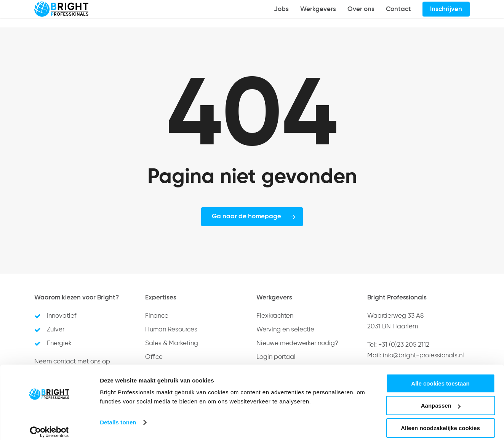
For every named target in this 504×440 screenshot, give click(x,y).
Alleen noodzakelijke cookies (440, 421)
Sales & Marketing (172, 343)
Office (154, 357)
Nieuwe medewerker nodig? (297, 343)
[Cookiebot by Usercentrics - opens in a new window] (49, 425)
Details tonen (118, 415)
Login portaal (276, 357)
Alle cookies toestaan (440, 377)
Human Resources (171, 330)
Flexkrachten (275, 316)
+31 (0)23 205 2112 (404, 345)
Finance (157, 316)
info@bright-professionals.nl (423, 356)
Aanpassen (441, 399)
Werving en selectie (285, 330)
